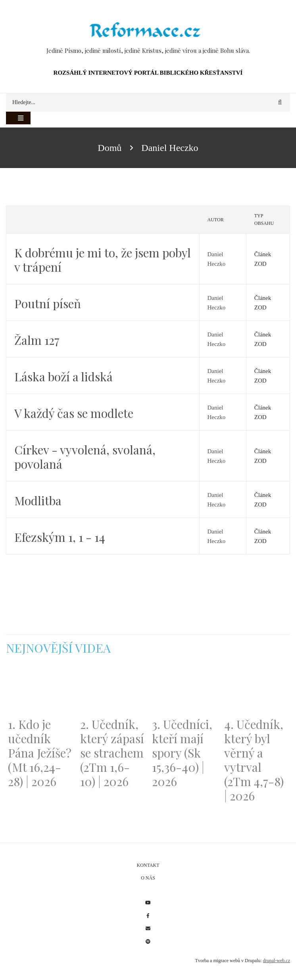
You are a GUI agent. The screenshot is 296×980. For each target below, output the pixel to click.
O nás (148, 878)
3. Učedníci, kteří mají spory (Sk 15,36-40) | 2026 (182, 753)
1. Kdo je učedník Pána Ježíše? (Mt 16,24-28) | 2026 (40, 753)
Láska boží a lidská (63, 377)
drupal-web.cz (277, 961)
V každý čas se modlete (74, 413)
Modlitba (38, 501)
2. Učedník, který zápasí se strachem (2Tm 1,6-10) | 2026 (112, 753)
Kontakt (148, 865)
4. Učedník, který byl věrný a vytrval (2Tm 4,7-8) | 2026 (254, 760)
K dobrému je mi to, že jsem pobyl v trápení (103, 260)
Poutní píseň (48, 303)
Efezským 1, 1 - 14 (60, 537)
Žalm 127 (37, 340)
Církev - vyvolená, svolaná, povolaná (85, 457)
